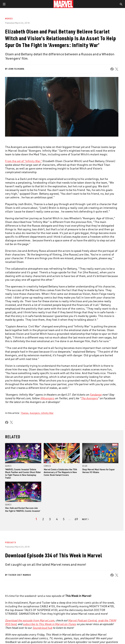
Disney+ (77, 558)
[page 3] (50, 519)
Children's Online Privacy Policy (90, 632)
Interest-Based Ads (54, 635)
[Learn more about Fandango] (96, 395)
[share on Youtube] (62, 617)
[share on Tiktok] (117, 617)
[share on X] (117, 69)
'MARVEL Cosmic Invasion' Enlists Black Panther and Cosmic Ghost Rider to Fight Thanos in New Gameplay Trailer (23, 474)
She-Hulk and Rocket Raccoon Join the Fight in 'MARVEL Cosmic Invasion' (23, 509)
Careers (31, 565)
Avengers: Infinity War (42, 413)
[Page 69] (76, 519)
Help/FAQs (32, 558)
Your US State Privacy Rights (42, 632)
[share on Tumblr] (48, 617)
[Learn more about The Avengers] (89, 398)
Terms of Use (7, 632)
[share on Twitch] (103, 617)
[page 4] (57, 519)
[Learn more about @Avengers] (47, 398)
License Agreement (114, 632)
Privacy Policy (21, 632)
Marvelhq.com (80, 565)
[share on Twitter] (20, 617)
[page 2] (43, 519)
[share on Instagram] (34, 617)
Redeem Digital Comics (85, 571)
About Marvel (34, 552)
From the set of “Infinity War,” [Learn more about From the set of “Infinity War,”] (24, 161)
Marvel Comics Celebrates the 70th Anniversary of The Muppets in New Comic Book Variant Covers (60, 472)
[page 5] (64, 519)
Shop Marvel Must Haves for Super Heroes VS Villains (98, 471)
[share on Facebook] (112, 69)
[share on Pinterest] (90, 617)
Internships (33, 571)
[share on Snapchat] (76, 617)
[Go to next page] (86, 519)
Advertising (79, 552)
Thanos (24, 413)
